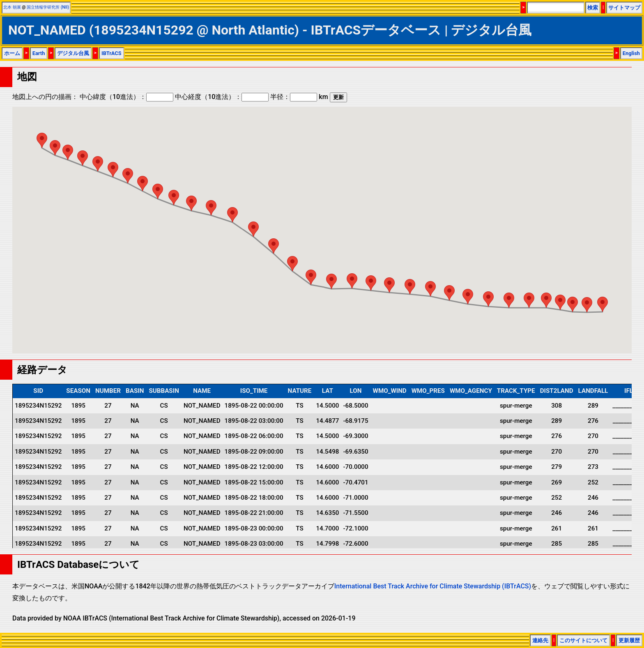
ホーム (12, 53)
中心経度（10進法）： (222, 97)
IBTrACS (112, 53)
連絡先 (540, 640)
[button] (603, 304)
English (631, 53)
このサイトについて (583, 640)
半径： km (299, 97)
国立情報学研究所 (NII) (48, 7)
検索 (593, 8)
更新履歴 (629, 640)
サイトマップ (624, 8)
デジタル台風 (73, 53)
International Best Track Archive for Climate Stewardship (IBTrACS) (433, 586)
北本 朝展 (12, 7)
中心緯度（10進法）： (126, 97)
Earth (39, 53)
